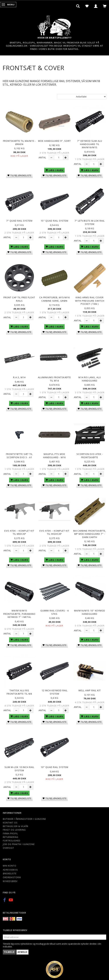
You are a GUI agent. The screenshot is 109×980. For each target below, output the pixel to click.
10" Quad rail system (54, 767)
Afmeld (22, 952)
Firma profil (10, 833)
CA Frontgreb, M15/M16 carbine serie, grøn (54, 299)
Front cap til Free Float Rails (19, 299)
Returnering (11, 837)
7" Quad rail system (19, 221)
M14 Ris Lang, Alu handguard (90, 379)
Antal (43, 157)
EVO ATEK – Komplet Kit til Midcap (19, 532)
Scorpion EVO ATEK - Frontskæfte (90, 456)
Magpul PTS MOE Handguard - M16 (54, 456)
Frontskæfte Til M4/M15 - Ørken (19, 143)
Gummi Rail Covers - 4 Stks (54, 612)
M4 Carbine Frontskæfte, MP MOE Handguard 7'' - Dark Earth (90, 534)
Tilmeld (9, 952)
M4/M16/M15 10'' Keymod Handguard (90, 612)
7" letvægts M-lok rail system (90, 222)
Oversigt (8, 848)
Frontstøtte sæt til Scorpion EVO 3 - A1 (19, 456)
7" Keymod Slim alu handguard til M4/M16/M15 (90, 144)
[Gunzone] (54, 24)
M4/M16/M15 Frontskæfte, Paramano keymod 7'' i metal (19, 614)
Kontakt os (10, 823)
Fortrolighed (12, 841)
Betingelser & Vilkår (16, 826)
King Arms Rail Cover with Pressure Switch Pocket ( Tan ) (90, 301)
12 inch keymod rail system (54, 692)
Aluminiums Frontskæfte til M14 (54, 379)
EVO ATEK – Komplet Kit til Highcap (54, 532)
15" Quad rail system (54, 221)
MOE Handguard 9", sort (54, 141)
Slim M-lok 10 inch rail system (19, 769)
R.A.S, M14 (19, 377)
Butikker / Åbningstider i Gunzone (24, 819)
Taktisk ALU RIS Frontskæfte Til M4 (19, 692)
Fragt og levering (14, 830)
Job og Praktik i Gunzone (19, 844)
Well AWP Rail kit (90, 690)
